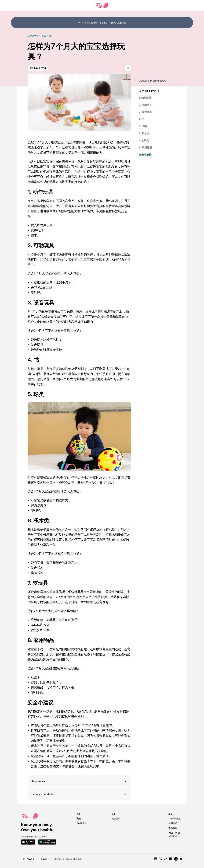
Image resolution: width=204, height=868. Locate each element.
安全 (79, 818)
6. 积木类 (144, 133)
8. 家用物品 (145, 147)
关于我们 (116, 818)
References (38, 781)
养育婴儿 (46, 36)
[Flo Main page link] (102, 7)
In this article (149, 91)
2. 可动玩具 (145, 105)
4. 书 (142, 119)
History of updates (79, 794)
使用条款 (173, 823)
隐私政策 (173, 828)
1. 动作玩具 (145, 98)
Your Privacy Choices (175, 834)
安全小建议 (145, 155)
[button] (79, 781)
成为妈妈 (33, 36)
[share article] (128, 68)
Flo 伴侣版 (82, 823)
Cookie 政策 (175, 818)
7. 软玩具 (144, 140)
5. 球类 (143, 126)
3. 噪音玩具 (145, 112)
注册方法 (122, 23)
